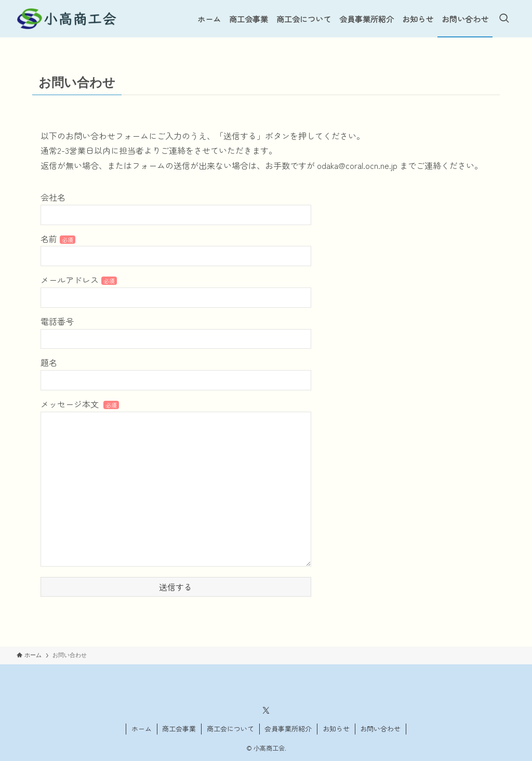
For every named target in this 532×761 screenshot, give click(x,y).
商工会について (230, 729)
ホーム (142, 729)
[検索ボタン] (504, 19)
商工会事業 (179, 729)
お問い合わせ (380, 729)
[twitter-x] (266, 711)
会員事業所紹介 (288, 729)
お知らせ (336, 729)
